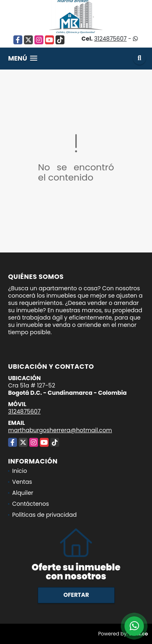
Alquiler (23, 493)
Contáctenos (31, 504)
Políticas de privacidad (44, 515)
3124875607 (110, 39)
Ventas (22, 482)
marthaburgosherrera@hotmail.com (60, 430)
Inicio (20, 471)
